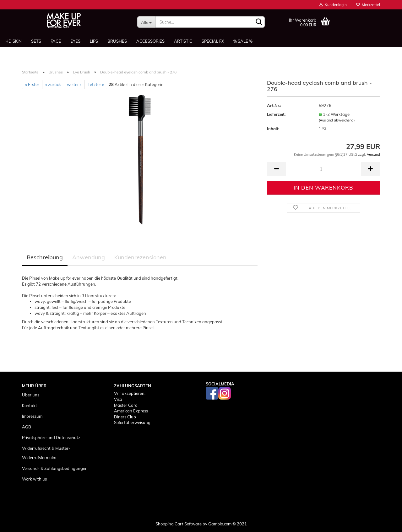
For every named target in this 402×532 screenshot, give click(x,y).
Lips (94, 41)
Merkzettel (368, 5)
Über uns (31, 395)
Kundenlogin (333, 5)
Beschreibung (45, 257)
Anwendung (89, 257)
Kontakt (30, 406)
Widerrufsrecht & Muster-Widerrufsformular (46, 453)
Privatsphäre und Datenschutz (51, 438)
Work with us (34, 479)
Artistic (183, 41)
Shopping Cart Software (179, 524)
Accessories (150, 41)
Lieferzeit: (276, 114)
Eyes (75, 41)
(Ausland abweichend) (337, 120)
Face (56, 41)
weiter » (74, 84)
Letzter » (96, 84)
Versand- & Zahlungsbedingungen (55, 468)
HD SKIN (14, 41)
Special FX (213, 41)
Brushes (117, 41)
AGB (27, 427)
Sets (36, 41)
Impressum (32, 416)
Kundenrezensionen (140, 257)
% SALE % (243, 41)
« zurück (53, 84)
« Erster (32, 84)
